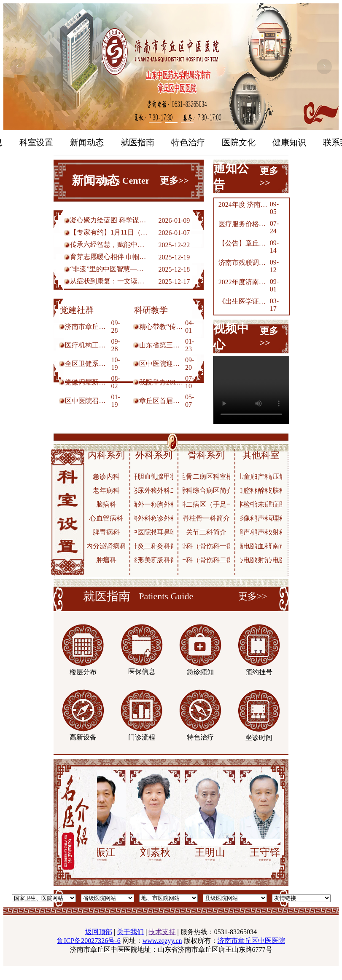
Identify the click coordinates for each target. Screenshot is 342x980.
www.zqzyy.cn (162, 941)
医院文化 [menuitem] (239, 142)
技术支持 (162, 932)
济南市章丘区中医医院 (251, 941)
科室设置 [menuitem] (36, 142)
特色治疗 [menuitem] (188, 142)
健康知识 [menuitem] (289, 142)
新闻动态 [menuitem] (87, 142)
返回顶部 (99, 932)
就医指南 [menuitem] (137, 142)
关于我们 (130, 932)
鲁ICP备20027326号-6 (89, 941)
